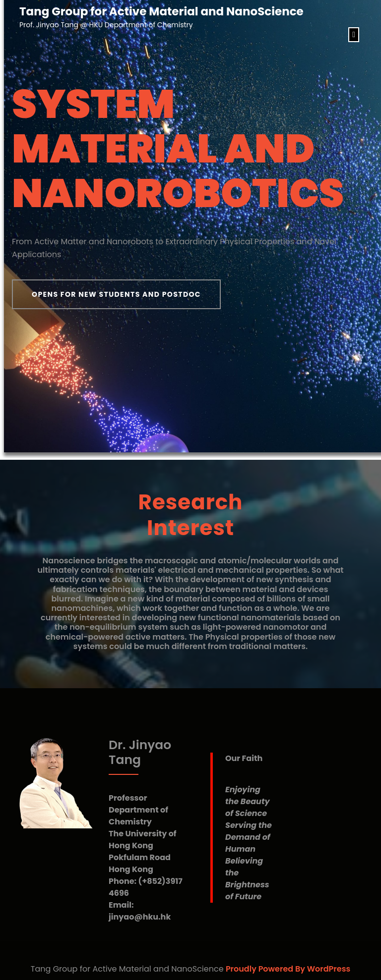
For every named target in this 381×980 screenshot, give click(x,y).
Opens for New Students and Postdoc (116, 294)
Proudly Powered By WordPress (288, 969)
